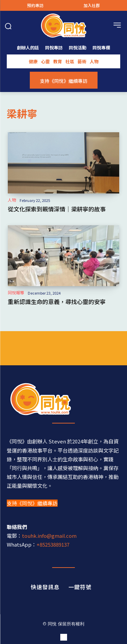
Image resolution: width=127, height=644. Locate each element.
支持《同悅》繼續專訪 (32, 503)
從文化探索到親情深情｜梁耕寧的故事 (57, 209)
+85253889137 (53, 544)
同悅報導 (16, 293)
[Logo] (63, 26)
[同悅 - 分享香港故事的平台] (63, 399)
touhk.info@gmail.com (49, 536)
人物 (12, 200)
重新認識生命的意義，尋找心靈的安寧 (57, 302)
